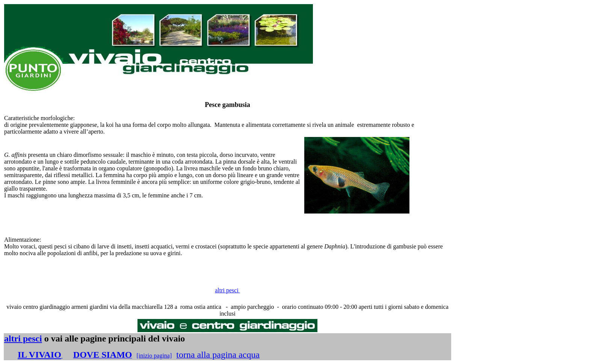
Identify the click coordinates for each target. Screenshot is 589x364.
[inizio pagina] (154, 356)
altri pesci (227, 290)
